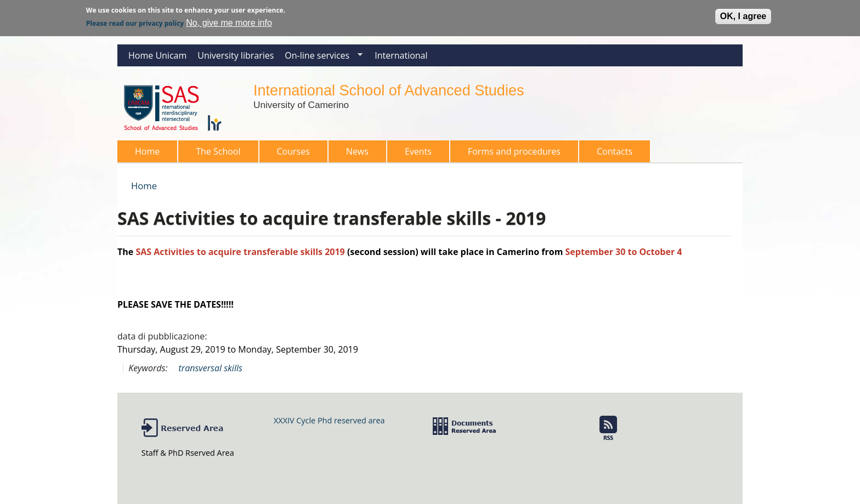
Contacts (615, 151)
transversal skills (211, 368)
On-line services (321, 58)
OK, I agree (743, 14)
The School (215, 154)
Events (418, 151)
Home (147, 151)
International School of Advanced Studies (389, 90)
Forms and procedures (511, 154)
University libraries (236, 55)
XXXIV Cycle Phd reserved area (329, 420)
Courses (290, 154)
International (401, 55)
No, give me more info (229, 21)
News (357, 151)
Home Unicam (157, 55)
